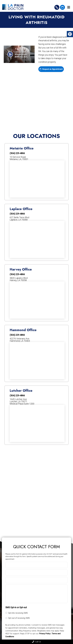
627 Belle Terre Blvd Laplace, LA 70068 (19, 219)
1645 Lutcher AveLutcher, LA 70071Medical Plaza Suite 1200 (22, 401)
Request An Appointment (62, 7)
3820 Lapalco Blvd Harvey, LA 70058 (19, 279)
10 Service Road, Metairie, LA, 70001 (19, 158)
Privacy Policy (45, 634)
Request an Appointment (51, 69)
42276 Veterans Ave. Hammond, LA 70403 (20, 340)
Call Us (36, 642)
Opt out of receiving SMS (19, 618)
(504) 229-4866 (57, 7)
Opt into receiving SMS (18, 613)
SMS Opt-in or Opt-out (16, 607)
